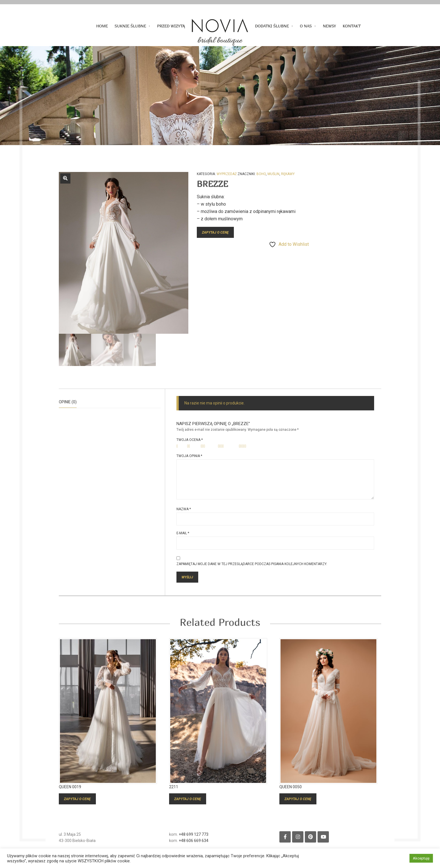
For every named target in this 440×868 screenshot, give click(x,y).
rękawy (288, 174)
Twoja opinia (189, 456)
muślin (273, 174)
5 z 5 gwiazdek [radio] (249, 446)
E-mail (183, 533)
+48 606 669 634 (194, 848)
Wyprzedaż (227, 174)
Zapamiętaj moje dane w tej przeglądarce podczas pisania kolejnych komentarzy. (252, 564)
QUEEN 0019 (70, 794)
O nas (306, 26)
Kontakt (352, 26)
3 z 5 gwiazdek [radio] (208, 446)
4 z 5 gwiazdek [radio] (227, 446)
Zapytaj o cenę (215, 232)
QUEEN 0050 (291, 794)
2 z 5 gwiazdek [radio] (192, 446)
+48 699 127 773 (194, 842)
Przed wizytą (171, 26)
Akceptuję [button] (421, 858)
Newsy (329, 26)
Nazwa (184, 509)
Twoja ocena (190, 440)
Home (102, 26)
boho (261, 174)
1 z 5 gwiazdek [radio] (180, 446)
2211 (174, 794)
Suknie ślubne (130, 26)
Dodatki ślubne (272, 26)
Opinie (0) (68, 402)
